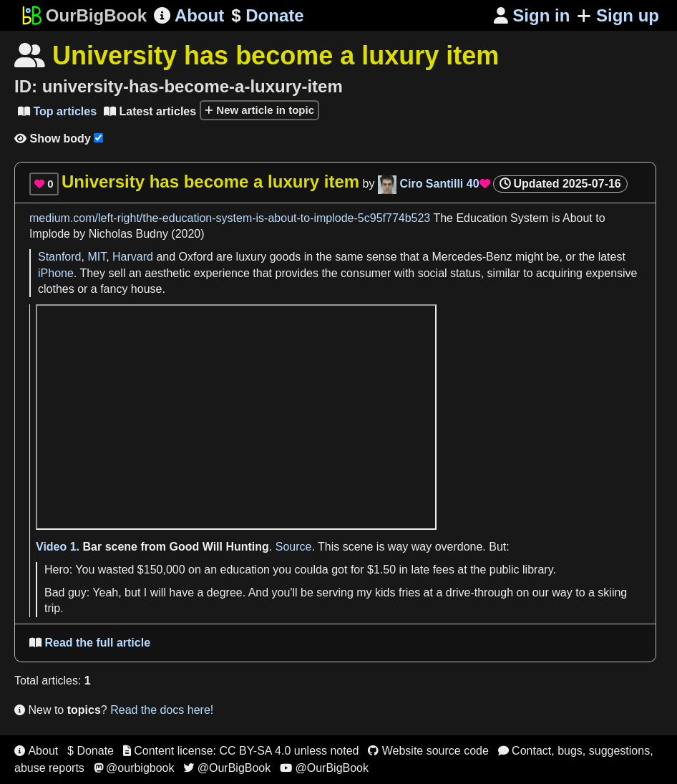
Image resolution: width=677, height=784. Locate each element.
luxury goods (269, 257)
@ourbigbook (134, 768)
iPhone (56, 273)
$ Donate (91, 751)
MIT (97, 257)
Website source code (428, 751)
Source (294, 547)
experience (222, 273)
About (189, 15)
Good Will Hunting (219, 547)
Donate (267, 16)
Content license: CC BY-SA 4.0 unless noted (241, 751)
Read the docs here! (162, 710)
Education (481, 218)
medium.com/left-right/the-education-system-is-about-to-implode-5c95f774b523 (230, 218)
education (245, 570)
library (537, 570)
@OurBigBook (227, 768)
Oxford (196, 257)
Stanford (59, 257)
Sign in (532, 15)
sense (382, 257)
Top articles (57, 111)
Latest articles (150, 111)
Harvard (133, 257)
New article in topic (259, 110)
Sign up (618, 15)
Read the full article (90, 643)
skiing (612, 592)
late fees (432, 570)
